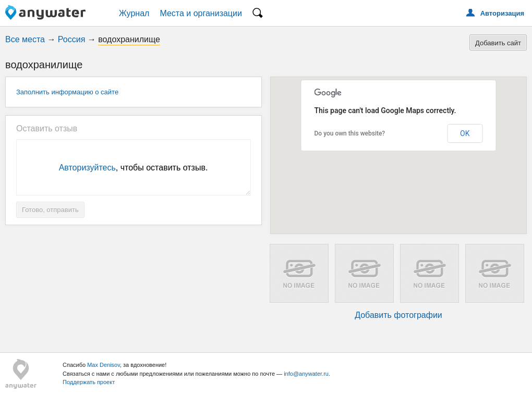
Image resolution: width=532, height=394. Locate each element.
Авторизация (502, 13)
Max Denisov (104, 365)
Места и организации (201, 13)
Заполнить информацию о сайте (67, 92)
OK (465, 133)
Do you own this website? (350, 133)
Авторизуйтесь (87, 168)
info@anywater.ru (306, 374)
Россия (71, 39)
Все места (25, 39)
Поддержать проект (89, 382)
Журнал (134, 13)
